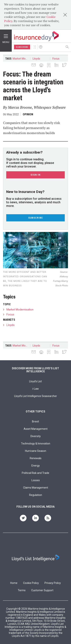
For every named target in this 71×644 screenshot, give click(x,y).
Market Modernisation (21, 59)
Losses (36, 480)
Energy (36, 466)
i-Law (36, 389)
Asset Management (36, 429)
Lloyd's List (35, 381)
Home (14, 583)
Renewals (36, 458)
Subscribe (22, 47)
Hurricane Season (36, 451)
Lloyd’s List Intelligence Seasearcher (36, 396)
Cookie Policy (31, 583)
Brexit (35, 421)
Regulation (36, 495)
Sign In (35, 47)
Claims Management (36, 488)
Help (41, 47)
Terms (22, 590)
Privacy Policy (53, 583)
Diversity (36, 436)
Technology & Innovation (36, 444)
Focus (56, 59)
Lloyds (36, 59)
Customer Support (42, 590)
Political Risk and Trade (35, 473)
